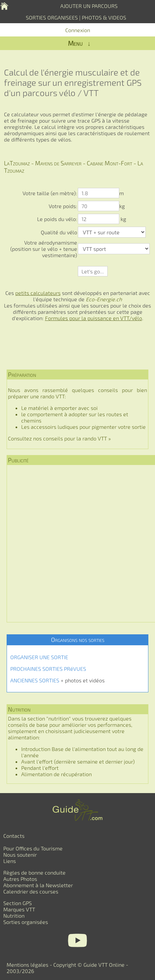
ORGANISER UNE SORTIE (39, 657)
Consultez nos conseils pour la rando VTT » (59, 438)
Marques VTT (19, 909)
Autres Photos (20, 879)
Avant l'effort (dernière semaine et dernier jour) (78, 761)
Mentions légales (27, 965)
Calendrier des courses (31, 891)
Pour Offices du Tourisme (33, 848)
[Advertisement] (77, 544)
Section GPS (18, 903)
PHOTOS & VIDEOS (104, 17)
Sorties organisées (26, 922)
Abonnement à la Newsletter (38, 885)
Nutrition (14, 916)
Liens (10, 861)
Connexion (78, 30)
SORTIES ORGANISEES (52, 17)
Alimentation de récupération (56, 774)
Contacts (14, 836)
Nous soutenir (20, 855)
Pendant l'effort (40, 768)
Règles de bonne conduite (34, 872)
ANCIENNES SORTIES (35, 680)
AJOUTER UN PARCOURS (89, 6)
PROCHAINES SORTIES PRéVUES (48, 669)
